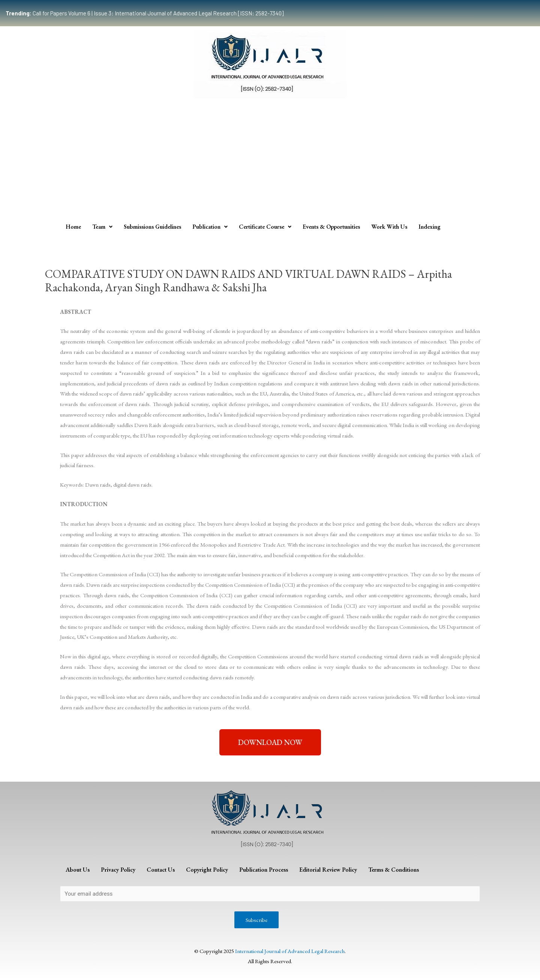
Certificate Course (265, 227)
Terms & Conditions (394, 870)
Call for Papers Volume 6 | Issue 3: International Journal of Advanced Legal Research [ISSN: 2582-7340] (145, 13)
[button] (270, 742)
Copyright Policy (207, 870)
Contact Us (161, 870)
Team (102, 227)
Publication (210, 227)
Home (73, 227)
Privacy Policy (118, 870)
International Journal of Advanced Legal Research (290, 951)
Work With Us (389, 227)
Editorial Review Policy (328, 870)
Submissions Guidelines (152, 227)
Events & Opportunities (331, 227)
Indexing (430, 227)
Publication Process (264, 870)
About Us (78, 870)
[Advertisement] (270, 162)
